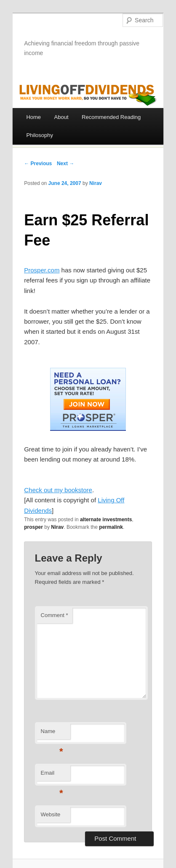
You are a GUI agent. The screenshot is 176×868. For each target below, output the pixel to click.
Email (52, 775)
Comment (55, 615)
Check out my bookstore (58, 490)
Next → (65, 164)
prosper (33, 527)
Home (33, 117)
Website (51, 814)
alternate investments (106, 520)
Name (52, 734)
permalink (111, 527)
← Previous (38, 164)
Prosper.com (42, 270)
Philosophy (40, 135)
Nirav (96, 183)
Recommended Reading (111, 117)
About (61, 117)
